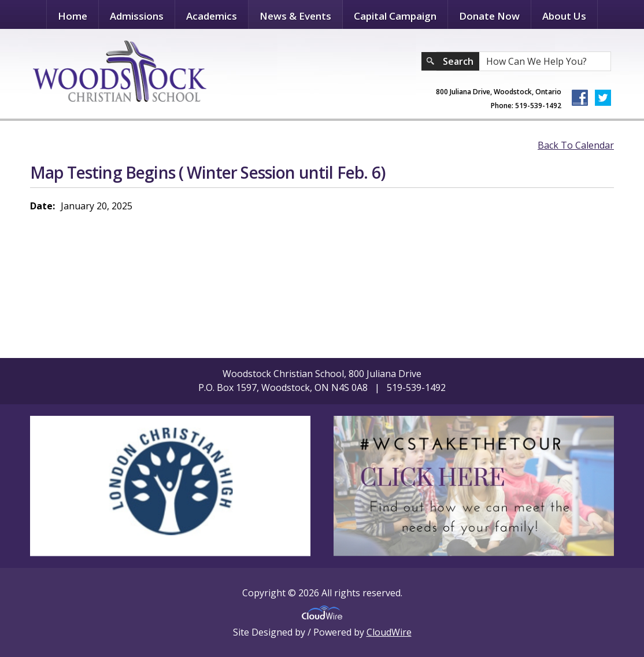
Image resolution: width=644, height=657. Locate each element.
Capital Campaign (395, 16)
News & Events (295, 16)
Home (73, 16)
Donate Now (489, 16)
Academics (212, 16)
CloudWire (389, 632)
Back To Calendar (576, 145)
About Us (564, 16)
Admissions (137, 16)
